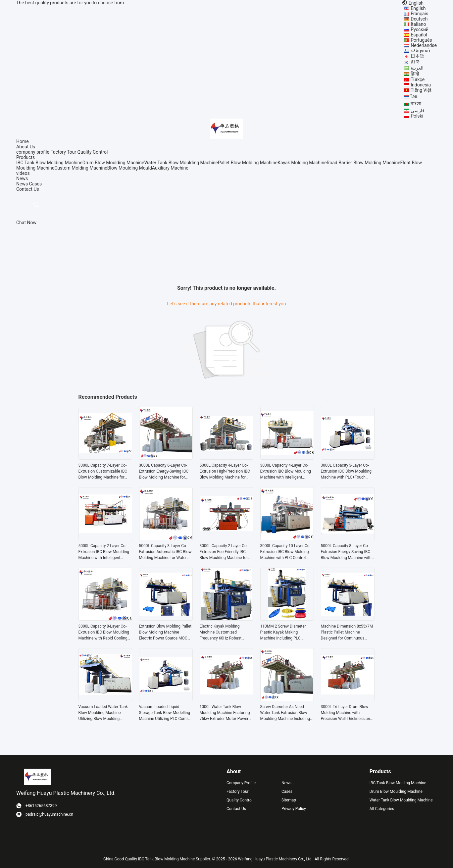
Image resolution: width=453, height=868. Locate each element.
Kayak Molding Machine (302, 163)
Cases (36, 184)
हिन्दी (415, 74)
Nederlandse (424, 45)
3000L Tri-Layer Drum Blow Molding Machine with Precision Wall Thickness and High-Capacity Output (347, 713)
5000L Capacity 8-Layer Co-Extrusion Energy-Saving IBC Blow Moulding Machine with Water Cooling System (346, 552)
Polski (417, 116)
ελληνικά (420, 51)
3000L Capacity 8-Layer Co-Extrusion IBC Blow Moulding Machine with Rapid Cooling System (104, 633)
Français (419, 14)
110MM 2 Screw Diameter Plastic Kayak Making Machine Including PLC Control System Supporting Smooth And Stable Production (284, 633)
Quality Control (93, 152)
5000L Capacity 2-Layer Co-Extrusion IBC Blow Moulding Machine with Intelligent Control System (104, 552)
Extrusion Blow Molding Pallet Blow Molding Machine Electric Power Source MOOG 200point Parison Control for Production (165, 633)
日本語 (418, 56)
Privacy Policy (294, 809)
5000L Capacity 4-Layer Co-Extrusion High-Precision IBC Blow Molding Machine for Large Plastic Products (225, 472)
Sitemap (289, 800)
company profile (33, 152)
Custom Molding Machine (81, 168)
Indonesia (421, 85)
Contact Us (236, 809)
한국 (415, 62)
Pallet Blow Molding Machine (248, 163)
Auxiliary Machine (170, 168)
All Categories (382, 809)
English (418, 8)
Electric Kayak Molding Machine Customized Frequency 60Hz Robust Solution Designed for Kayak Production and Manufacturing (225, 633)
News (22, 184)
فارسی (418, 111)
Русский (420, 29)
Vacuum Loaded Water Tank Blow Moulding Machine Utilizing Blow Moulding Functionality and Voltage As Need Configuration (104, 713)
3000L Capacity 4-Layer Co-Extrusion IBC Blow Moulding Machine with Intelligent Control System (286, 472)
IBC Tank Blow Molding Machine (49, 163)
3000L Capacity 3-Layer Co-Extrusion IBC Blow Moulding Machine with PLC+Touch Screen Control (346, 472)
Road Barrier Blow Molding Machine (364, 163)
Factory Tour (63, 152)
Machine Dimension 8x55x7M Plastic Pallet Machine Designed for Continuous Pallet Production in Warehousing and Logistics (347, 633)
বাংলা (416, 104)
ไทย (415, 96)
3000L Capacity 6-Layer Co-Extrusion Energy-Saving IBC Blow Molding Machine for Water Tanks (164, 472)
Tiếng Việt (421, 90)
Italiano (418, 24)
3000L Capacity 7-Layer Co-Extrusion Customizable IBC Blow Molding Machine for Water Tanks (103, 472)
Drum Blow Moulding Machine (113, 163)
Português (421, 40)
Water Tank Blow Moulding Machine (181, 163)
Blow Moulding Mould (130, 168)
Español (419, 35)
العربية (417, 68)
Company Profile (241, 783)
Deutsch (419, 19)
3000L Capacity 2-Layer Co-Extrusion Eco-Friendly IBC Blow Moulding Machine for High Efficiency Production (224, 552)
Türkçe (418, 79)
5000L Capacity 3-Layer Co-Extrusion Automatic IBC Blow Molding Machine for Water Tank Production (165, 552)
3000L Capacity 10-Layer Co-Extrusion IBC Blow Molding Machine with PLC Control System (285, 552)
